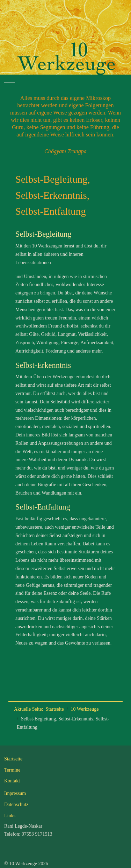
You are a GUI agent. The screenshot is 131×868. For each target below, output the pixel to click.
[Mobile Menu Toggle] (9, 85)
